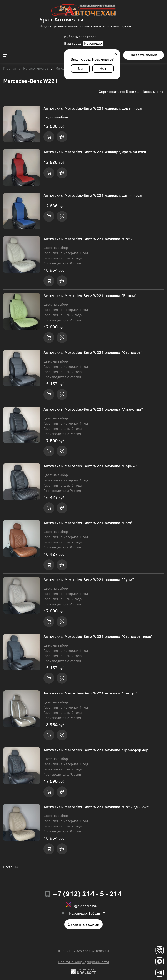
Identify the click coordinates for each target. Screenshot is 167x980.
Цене (130, 91)
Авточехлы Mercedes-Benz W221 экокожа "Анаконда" (93, 409)
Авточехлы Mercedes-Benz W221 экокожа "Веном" (90, 295)
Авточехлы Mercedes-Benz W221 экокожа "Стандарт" (93, 352)
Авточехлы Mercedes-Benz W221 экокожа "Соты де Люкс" (97, 807)
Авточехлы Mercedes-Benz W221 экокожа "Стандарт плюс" (98, 636)
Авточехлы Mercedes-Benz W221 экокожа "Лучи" (89, 579)
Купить (49, 137)
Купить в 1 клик (62, 137)
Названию (150, 91)
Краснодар (93, 43)
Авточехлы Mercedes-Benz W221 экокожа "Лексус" (90, 693)
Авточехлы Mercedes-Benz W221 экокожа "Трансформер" (97, 750)
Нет (103, 68)
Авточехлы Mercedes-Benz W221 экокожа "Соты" (89, 239)
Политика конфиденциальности (83, 962)
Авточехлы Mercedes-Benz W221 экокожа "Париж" (90, 466)
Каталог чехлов (36, 69)
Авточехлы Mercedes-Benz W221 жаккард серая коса (93, 108)
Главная (10, 69)
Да (80, 68)
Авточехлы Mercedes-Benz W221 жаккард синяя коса (93, 195)
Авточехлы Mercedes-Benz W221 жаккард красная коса (95, 152)
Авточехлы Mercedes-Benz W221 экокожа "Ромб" (89, 523)
